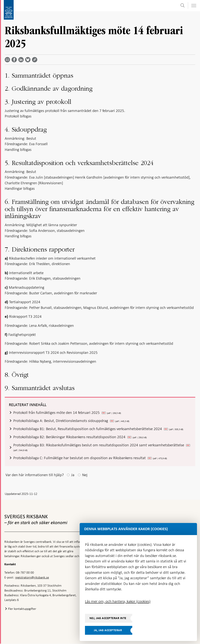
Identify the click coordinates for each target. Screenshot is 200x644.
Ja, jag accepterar (108, 630)
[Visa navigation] (194, 6)
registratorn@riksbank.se (32, 578)
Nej (85, 475)
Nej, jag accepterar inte (108, 618)
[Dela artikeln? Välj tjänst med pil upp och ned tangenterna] (22, 60)
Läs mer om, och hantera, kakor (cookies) (118, 601)
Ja (73, 475)
